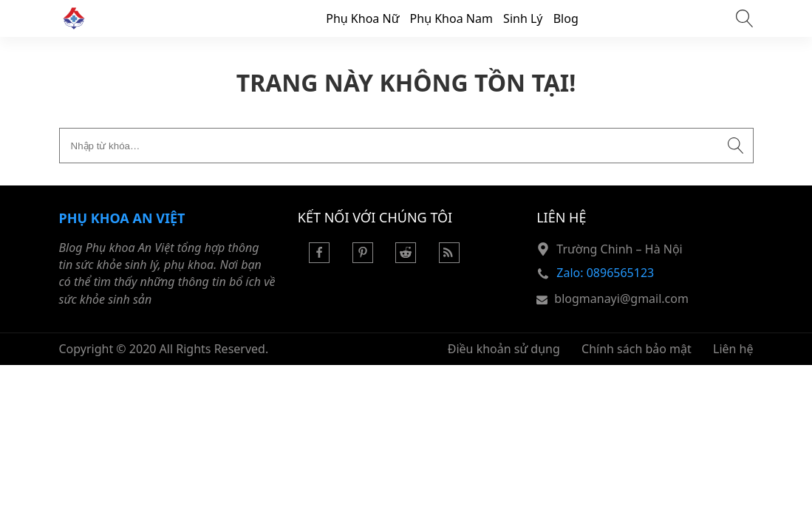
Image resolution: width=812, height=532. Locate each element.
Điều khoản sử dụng (504, 349)
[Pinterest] (363, 259)
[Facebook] (319, 259)
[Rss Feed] (449, 259)
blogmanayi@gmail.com (621, 299)
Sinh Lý (523, 18)
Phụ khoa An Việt (122, 218)
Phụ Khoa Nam (451, 18)
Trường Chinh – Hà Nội (619, 249)
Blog (566, 18)
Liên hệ (733, 349)
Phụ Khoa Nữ (362, 18)
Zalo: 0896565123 (605, 273)
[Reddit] (406, 259)
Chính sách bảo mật (637, 349)
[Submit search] (736, 146)
